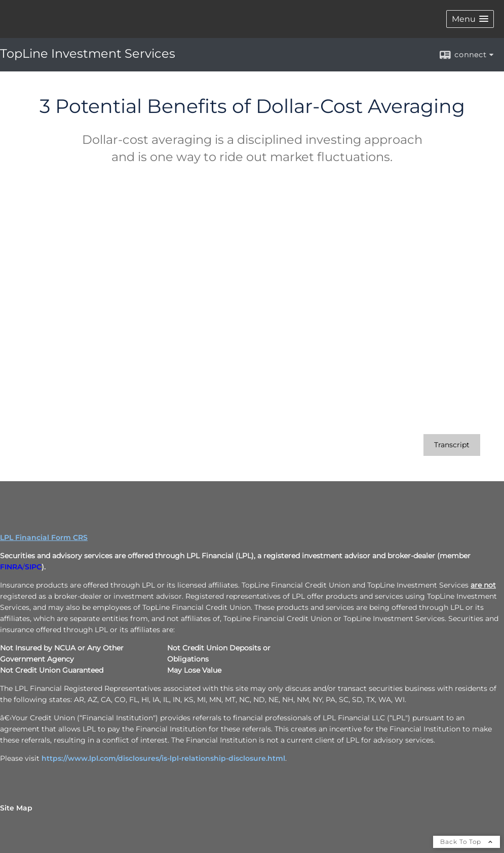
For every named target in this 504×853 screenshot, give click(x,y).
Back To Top (467, 842)
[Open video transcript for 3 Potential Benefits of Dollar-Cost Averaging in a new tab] (452, 445)
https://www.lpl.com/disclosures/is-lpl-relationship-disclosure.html (163, 758)
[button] (470, 19)
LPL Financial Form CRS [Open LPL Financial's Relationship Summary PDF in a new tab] (44, 537)
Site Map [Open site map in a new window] (16, 808)
